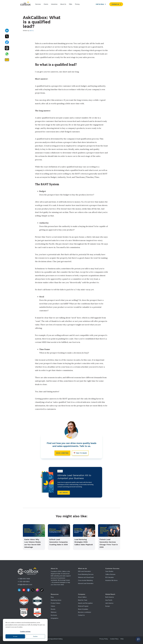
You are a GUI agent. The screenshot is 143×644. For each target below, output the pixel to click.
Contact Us (81, 616)
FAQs (122, 639)
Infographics (55, 619)
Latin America (109, 604)
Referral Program (83, 607)
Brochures (54, 616)
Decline (35, 636)
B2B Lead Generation (84, 572)
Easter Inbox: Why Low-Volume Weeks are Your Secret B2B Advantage (33, 544)
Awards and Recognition (85, 604)
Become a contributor (85, 613)
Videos (53, 607)
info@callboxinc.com (25, 585)
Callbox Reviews (110, 575)
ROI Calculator (110, 578)
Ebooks (53, 610)
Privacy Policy (104, 639)
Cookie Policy (114, 639)
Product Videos (55, 604)
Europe (108, 607)
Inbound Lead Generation (86, 584)
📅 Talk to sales (81, 453)
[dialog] (25, 630)
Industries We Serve (111, 581)
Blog (52, 598)
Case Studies (109, 572)
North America (110, 598)
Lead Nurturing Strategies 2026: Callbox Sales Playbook (84, 542)
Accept (15, 636)
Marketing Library (56, 601)
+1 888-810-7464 (24, 579)
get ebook (64, 493)
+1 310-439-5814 (24, 582)
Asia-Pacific (109, 601)
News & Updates (83, 610)
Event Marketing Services (86, 575)
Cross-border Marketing (85, 581)
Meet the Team (83, 601)
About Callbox (82, 598)
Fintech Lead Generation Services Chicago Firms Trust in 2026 (109, 544)
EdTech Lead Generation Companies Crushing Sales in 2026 (59, 542)
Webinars (54, 613)
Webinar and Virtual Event (86, 578)
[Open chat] (138, 639)
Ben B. (32, 31)
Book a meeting (62, 453)
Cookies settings (25, 631)
